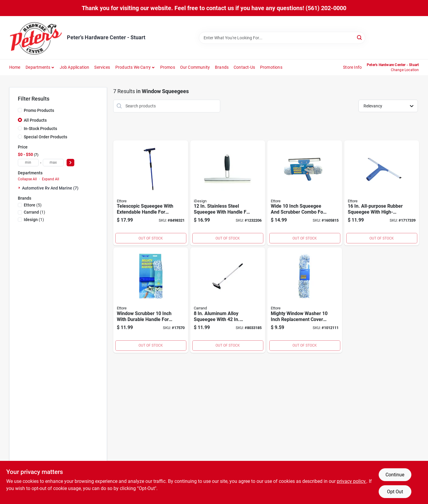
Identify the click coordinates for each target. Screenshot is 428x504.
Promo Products (39, 110)
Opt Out (395, 492)
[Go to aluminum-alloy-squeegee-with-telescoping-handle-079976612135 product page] (228, 300)
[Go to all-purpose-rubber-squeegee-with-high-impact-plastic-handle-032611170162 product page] (382, 193)
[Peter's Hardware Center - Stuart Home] (36, 38)
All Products (35, 120)
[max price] (53, 163)
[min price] (28, 163)
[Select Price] (70, 163)
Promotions (271, 67)
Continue (395, 475)
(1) (34, 212)
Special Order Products (45, 137)
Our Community (195, 67)
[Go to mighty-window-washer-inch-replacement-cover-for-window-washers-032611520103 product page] (305, 300)
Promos (168, 67)
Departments (38, 67)
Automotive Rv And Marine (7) (50, 188)
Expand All (51, 179)
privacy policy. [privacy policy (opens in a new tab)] (352, 481)
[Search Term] (282, 38)
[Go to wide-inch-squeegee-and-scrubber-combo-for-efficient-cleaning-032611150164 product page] (305, 193)
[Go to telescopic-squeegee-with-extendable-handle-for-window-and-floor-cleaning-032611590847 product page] (151, 193)
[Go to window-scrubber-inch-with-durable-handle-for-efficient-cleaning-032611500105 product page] (151, 300)
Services (102, 67)
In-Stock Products (40, 129)
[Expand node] (20, 188)
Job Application (75, 67)
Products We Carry (133, 67)
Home (15, 67)
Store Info (352, 67)
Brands (222, 67)
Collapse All (27, 179)
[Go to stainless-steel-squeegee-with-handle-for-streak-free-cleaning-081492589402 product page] (228, 193)
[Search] (360, 37)
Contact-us (244, 67)
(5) (33, 205)
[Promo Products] (20, 110)
